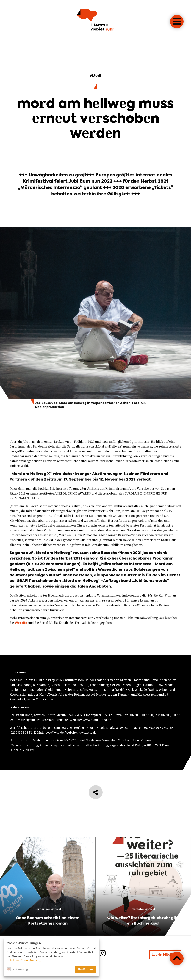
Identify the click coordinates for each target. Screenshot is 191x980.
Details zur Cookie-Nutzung (24, 960)
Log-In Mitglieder (165, 955)
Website (21, 641)
